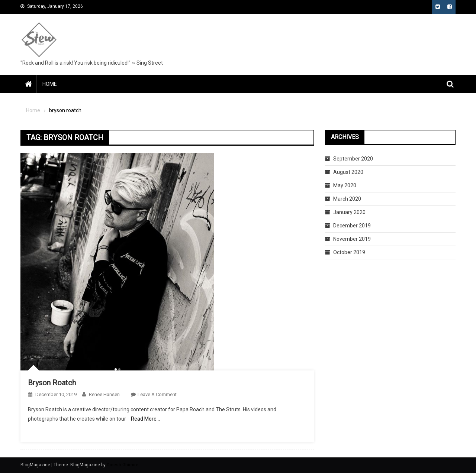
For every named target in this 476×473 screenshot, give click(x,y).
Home (50, 84)
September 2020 (353, 159)
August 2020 (348, 172)
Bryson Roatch (52, 383)
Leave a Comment (157, 394)
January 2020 (349, 212)
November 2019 (352, 239)
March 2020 (347, 199)
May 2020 (345, 185)
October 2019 (349, 252)
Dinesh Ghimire (123, 465)
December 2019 (352, 226)
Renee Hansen (104, 394)
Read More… (145, 419)
